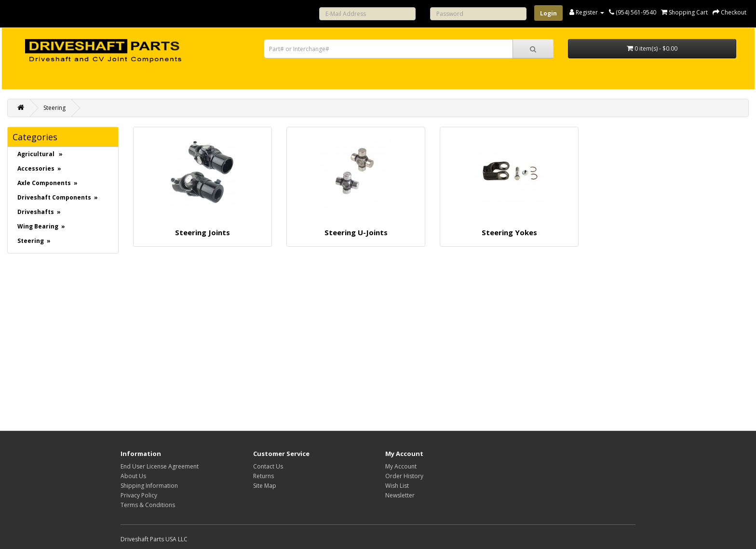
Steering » (34, 241)
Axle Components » (47, 183)
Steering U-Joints (356, 232)
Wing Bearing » (41, 226)
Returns (263, 476)
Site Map (265, 486)
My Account (401, 466)
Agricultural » (40, 154)
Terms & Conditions (148, 505)
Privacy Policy (139, 495)
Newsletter (400, 495)
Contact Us (268, 466)
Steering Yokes (509, 232)
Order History (404, 476)
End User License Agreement (160, 466)
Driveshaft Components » (58, 197)
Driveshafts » (39, 212)
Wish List (397, 486)
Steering (54, 108)
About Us (133, 476)
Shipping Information (149, 486)
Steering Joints (202, 232)
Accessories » (39, 168)
